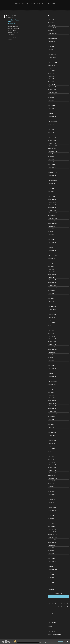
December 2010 (53, 470)
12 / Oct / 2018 (11, 16)
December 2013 (53, 374)
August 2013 (52, 384)
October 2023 (53, 95)
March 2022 (52, 135)
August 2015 (52, 323)
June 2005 (52, 583)
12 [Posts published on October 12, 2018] (61, 603)
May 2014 (52, 360)
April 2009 (52, 524)
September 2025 (53, 39)
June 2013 (52, 390)
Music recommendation (55, 634)
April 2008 (52, 556)
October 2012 (53, 411)
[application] (35, 642)
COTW (51, 629)
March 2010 (52, 494)
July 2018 (52, 229)
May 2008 (52, 553)
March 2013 (52, 398)
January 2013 (53, 403)
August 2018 (52, 226)
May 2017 (52, 266)
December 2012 (53, 406)
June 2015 (52, 328)
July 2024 (52, 73)
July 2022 (52, 124)
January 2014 (53, 371)
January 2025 (53, 57)
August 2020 (52, 183)
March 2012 (52, 430)
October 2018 (53, 221)
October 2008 (53, 540)
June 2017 (52, 264)
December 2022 (53, 114)
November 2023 (53, 92)
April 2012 (52, 427)
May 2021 (52, 159)
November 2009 (53, 505)
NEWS (48, 3)
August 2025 (52, 41)
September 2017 (53, 256)
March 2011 (52, 462)
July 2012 (52, 419)
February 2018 (53, 242)
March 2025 (52, 52)
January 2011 (53, 467)
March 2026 (52, 25)
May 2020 (52, 191)
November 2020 (53, 175)
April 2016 (52, 301)
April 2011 (52, 459)
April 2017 (52, 269)
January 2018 (53, 245)
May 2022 (52, 130)
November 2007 (53, 569)
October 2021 (53, 148)
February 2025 (53, 55)
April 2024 (52, 81)
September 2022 (53, 122)
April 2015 (52, 333)
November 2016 (53, 282)
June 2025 (52, 47)
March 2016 (52, 304)
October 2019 (53, 210)
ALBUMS (44, 3)
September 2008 (53, 542)
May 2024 (52, 79)
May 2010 (52, 489)
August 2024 (52, 71)
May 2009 (52, 521)
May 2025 (52, 49)
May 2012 (52, 425)
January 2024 (53, 89)
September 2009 (53, 510)
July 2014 (52, 355)
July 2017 (52, 261)
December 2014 (53, 344)
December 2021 (53, 143)
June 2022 (52, 127)
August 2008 (52, 545)
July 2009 (52, 516)
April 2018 (52, 237)
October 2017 (53, 253)
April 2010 (52, 492)
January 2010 (53, 500)
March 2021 (52, 165)
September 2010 (53, 478)
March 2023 (52, 106)
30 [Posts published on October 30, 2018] (52, 613)
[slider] (28, 642)
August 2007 (52, 575)
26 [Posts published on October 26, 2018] (61, 610)
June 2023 (52, 97)
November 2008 (53, 537)
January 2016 (53, 309)
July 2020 (52, 186)
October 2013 (53, 379)
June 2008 (52, 550)
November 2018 (53, 218)
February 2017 (53, 274)
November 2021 (53, 146)
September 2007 (53, 572)
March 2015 (52, 336)
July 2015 (52, 325)
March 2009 (52, 526)
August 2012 (52, 416)
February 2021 (53, 167)
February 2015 (53, 339)
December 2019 (53, 205)
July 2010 (52, 483)
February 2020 (53, 199)
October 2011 (53, 443)
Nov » (52, 616)
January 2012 (53, 435)
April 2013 (52, 395)
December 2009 (53, 502)
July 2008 (52, 548)
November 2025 (53, 33)
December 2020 (53, 173)
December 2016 (53, 280)
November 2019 (53, 207)
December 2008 (53, 534)
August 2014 (52, 352)
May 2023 (52, 100)
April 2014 (52, 363)
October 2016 (53, 285)
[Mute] (57, 642)
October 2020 (53, 178)
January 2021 (53, 170)
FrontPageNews (53, 632)
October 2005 (53, 580)
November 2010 (53, 473)
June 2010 (52, 486)
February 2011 (53, 465)
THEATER (38, 3)
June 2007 (52, 577)
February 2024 (53, 87)
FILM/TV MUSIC (25, 3)
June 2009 (52, 518)
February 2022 (53, 138)
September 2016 (53, 288)
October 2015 (53, 317)
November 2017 (53, 250)
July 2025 (52, 44)
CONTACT (53, 3)
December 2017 (53, 248)
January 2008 (53, 564)
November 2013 (53, 376)
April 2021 (52, 162)
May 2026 (52, 20)
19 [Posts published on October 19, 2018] (61, 607)
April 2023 (52, 103)
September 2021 (53, 151)
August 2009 (52, 513)
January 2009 (53, 532)
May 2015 (52, 331)
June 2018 (52, 232)
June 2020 (52, 189)
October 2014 (53, 347)
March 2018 (52, 240)
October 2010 (53, 475)
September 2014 (53, 349)
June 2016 (52, 296)
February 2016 (53, 307)
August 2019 (52, 215)
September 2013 (53, 382)
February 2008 (53, 561)
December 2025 (53, 30)
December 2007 (53, 567)
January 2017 (53, 277)
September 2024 (53, 68)
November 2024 (53, 63)
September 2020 (53, 181)
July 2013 (52, 387)
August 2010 (52, 481)
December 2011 (53, 438)
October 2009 (53, 508)
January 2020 (53, 202)
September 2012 (53, 414)
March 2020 (52, 197)
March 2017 (52, 272)
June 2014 (52, 357)
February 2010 (53, 497)
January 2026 (53, 28)
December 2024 (53, 60)
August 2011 (52, 449)
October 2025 (53, 36)
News (51, 626)
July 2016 (52, 293)
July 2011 (52, 451)
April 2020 (52, 194)
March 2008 (52, 559)
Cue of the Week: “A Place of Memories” (13, 22)
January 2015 (53, 341)
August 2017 (52, 258)
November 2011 (53, 441)
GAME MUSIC (32, 3)
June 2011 (52, 454)
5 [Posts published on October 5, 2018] (61, 600)
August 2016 (52, 290)
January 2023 (53, 111)
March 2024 (52, 84)
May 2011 (52, 457)
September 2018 (53, 223)
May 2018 (52, 234)
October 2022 (53, 119)
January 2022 (53, 140)
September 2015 (53, 320)
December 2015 (53, 312)
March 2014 (52, 366)
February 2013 (53, 400)
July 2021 (52, 154)
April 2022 (52, 132)
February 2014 (53, 368)
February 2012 (53, 433)
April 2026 (52, 22)
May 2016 (52, 299)
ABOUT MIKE (17, 3)
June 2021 (52, 156)
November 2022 (53, 116)
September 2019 (53, 213)
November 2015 (53, 315)
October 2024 (53, 65)
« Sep (49, 616)
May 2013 (52, 392)
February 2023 (53, 108)
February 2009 (53, 529)
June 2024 (52, 76)
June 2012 (52, 422)
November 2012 (53, 408)
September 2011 (53, 446)
